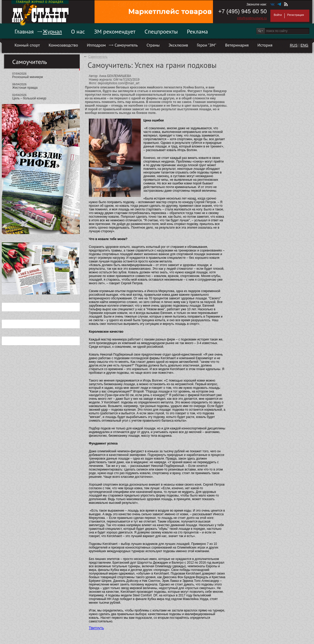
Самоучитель (126, 45)
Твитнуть (96, 628)
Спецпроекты (161, 31)
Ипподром (96, 45)
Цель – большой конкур (29, 98)
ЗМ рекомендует (115, 31)
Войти (278, 15)
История (265, 45)
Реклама (198, 31)
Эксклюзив (178, 45)
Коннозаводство (63, 45)
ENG (304, 45)
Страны (153, 45)
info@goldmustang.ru (252, 18)
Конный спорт (27, 45)
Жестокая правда (25, 88)
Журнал (52, 31)
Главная (24, 31)
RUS (294, 45)
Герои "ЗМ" (207, 45)
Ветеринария (237, 45)
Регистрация (296, 15)
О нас (78, 31)
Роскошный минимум (28, 77)
